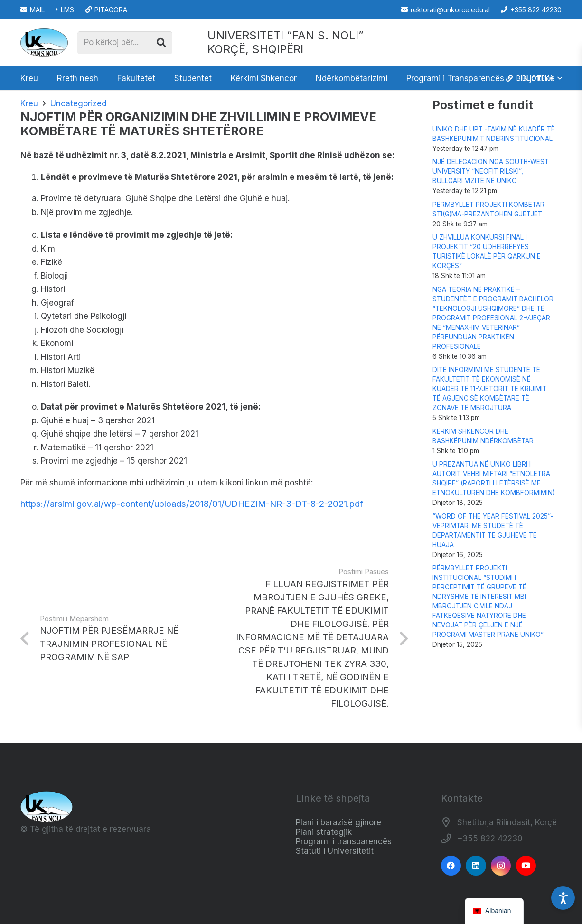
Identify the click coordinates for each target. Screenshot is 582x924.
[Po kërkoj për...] (125, 43)
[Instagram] (501, 866)
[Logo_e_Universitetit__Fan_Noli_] (44, 43)
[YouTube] (526, 866)
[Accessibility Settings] (563, 898)
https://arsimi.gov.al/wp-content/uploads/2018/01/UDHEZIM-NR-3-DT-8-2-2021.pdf (192, 504)
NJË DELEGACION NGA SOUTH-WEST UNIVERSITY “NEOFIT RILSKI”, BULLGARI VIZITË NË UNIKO (491, 171)
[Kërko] (161, 43)
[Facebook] (451, 866)
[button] (533, 78)
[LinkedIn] (476, 866)
